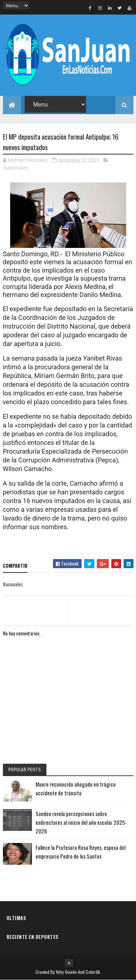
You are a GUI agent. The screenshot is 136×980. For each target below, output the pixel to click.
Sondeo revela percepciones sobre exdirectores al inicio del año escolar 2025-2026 (81, 822)
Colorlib (93, 972)
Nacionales (16, 168)
